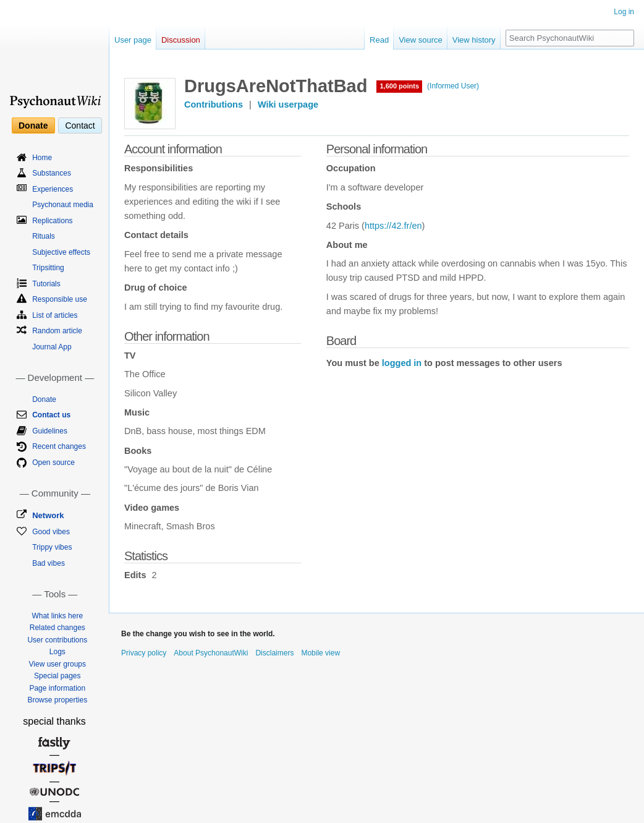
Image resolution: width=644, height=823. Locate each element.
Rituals (44, 236)
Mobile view (320, 653)
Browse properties (57, 700)
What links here (57, 616)
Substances (52, 173)
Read (379, 40)
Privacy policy (144, 653)
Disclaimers (274, 653)
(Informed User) (453, 86)
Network (48, 515)
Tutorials (46, 284)
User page (133, 40)
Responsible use (60, 299)
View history (474, 40)
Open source (53, 463)
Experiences (53, 189)
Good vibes (51, 532)
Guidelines (50, 431)
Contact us (51, 415)
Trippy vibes (52, 547)
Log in (624, 12)
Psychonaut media (63, 205)
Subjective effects (61, 252)
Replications (52, 221)
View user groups (58, 664)
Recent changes (59, 446)
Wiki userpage (288, 104)
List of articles (55, 315)
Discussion (181, 40)
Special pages (57, 676)
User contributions (57, 640)
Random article (57, 331)
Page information (57, 688)
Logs (57, 652)
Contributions (214, 104)
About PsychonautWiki (211, 653)
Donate (33, 126)
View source (421, 40)
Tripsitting (48, 268)
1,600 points (399, 86)
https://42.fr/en (393, 226)
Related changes (57, 628)
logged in (402, 363)
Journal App (52, 347)
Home (42, 158)
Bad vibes (49, 563)
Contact (80, 126)
